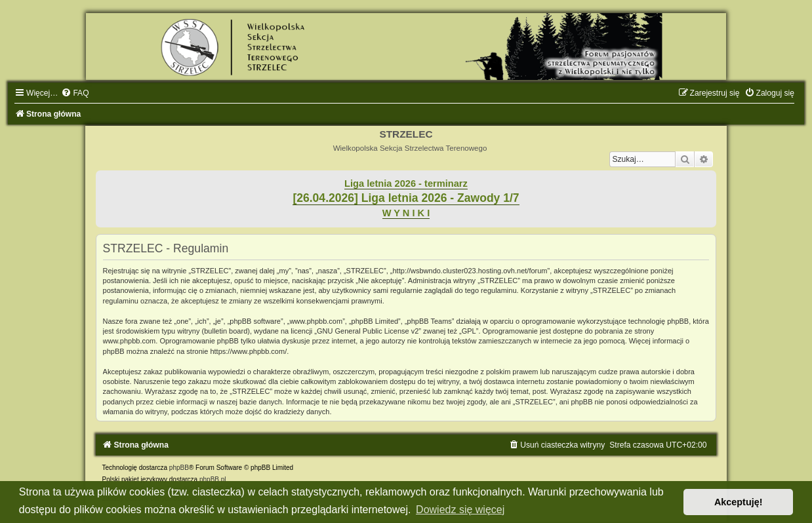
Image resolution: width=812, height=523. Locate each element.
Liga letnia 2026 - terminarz (406, 184)
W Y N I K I (406, 213)
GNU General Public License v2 (368, 331)
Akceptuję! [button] (739, 502)
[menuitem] (75, 93)
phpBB (179, 468)
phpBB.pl (213, 479)
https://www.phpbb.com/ (248, 351)
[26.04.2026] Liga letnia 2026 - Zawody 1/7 (406, 198)
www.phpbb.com (130, 341)
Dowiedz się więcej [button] (460, 510)
